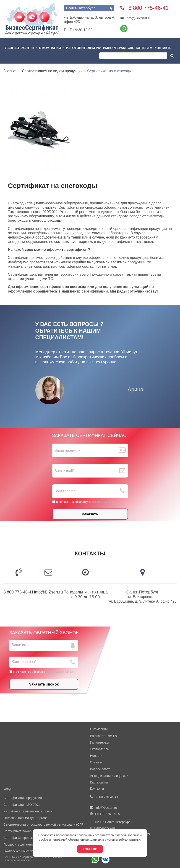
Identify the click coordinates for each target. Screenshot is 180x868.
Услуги (29, 48)
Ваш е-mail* (64, 471)
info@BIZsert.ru (136, 18)
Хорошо (90, 849)
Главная (11, 48)
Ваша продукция (69, 451)
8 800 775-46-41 (18, 592)
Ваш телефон (66, 491)
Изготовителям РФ (83, 48)
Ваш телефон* (24, 662)
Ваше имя (20, 645)
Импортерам (114, 48)
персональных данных (103, 502)
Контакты (163, 48)
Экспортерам (140, 48)
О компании (51, 48)
